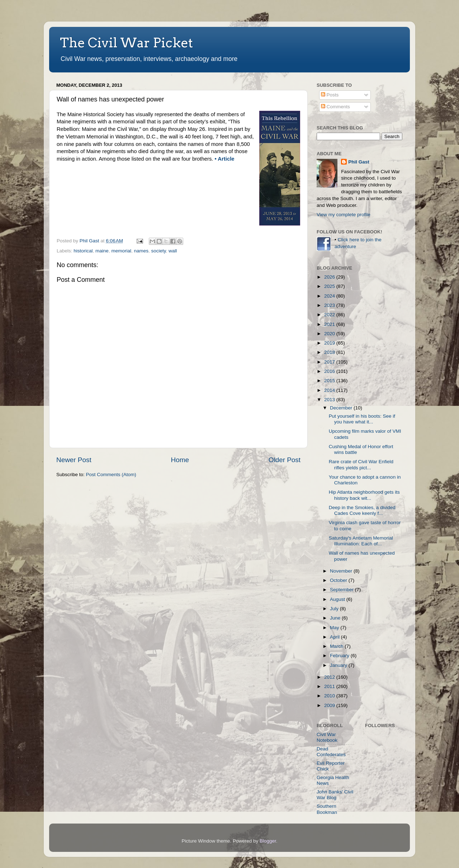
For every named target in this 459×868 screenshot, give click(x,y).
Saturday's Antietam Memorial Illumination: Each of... (361, 541)
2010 (330, 696)
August (338, 599)
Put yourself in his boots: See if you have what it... (362, 419)
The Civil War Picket (126, 43)
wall (173, 251)
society (158, 251)
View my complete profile (344, 215)
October (339, 580)
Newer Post (74, 460)
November (342, 571)
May (335, 628)
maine (102, 251)
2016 (330, 371)
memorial (121, 251)
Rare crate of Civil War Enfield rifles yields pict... (361, 464)
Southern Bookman (327, 809)
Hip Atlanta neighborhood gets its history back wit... (364, 495)
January (339, 665)
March (337, 646)
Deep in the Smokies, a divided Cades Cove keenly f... (362, 510)
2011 (330, 686)
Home (180, 460)
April (335, 637)
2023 (330, 305)
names (141, 251)
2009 (330, 705)
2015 (330, 381)
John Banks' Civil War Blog (335, 795)
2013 (330, 400)
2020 (330, 334)
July (335, 609)
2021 (330, 324)
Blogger (268, 841)
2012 (330, 677)
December (342, 408)
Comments (335, 107)
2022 (330, 315)
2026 (330, 277)
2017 (330, 362)
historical (83, 251)
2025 (330, 286)
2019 (330, 343)
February (340, 656)
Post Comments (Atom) (111, 475)
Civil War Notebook (327, 737)
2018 (330, 352)
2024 (330, 296)
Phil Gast (359, 162)
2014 (330, 390)
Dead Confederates (331, 752)
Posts (330, 95)
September (342, 590)
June (336, 618)
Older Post (285, 460)
